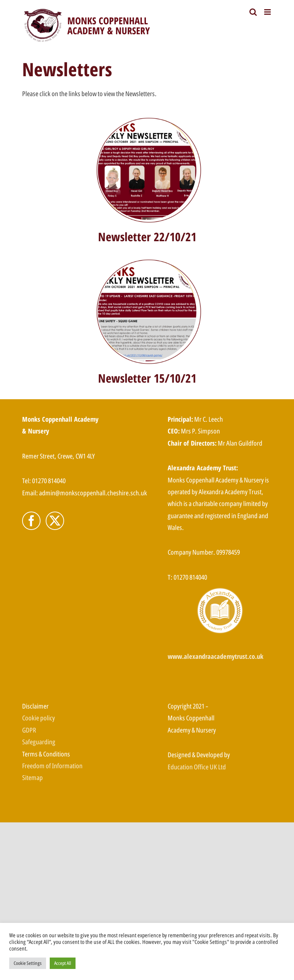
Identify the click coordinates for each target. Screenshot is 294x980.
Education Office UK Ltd (197, 767)
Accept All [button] (63, 963)
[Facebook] (31, 521)
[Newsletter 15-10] (147, 259)
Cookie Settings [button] (28, 963)
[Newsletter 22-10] (147, 117)
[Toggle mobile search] (253, 12)
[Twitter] (55, 521)
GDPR (29, 730)
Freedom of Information (52, 766)
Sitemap (32, 777)
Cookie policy (38, 718)
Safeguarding (39, 742)
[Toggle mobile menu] (268, 12)
